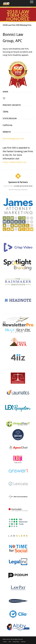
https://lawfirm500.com (15, 162)
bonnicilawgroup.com (13, 139)
